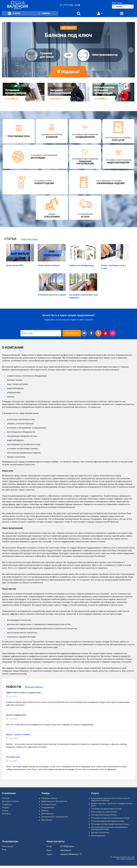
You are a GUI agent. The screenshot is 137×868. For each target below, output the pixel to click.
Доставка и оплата (10, 801)
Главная (6, 798)
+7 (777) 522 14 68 (70, 5)
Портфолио (7, 804)
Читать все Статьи (29, 239)
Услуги (14, 13)
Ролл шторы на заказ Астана (104, 812)
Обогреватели (47, 814)
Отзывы (6, 807)
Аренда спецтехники (100, 832)
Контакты (6, 814)
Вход (4, 849)
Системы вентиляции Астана (104, 815)
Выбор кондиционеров (16, 715)
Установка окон (13, 757)
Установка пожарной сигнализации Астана (110, 818)
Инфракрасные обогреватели (54, 801)
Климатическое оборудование (55, 817)
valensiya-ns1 (66, 850)
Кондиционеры (48, 807)
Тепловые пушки (49, 804)
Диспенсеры (47, 820)
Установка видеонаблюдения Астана (108, 821)
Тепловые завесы (49, 798)
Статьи (5, 811)
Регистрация (8, 846)
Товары (43, 13)
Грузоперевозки (98, 836)
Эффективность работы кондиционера (23, 692)
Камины (45, 811)
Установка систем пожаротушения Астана (110, 824)
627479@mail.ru (67, 846)
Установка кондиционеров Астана (106, 809)
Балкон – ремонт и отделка (18, 734)
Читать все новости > (34, 687)
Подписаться (72, 333)
